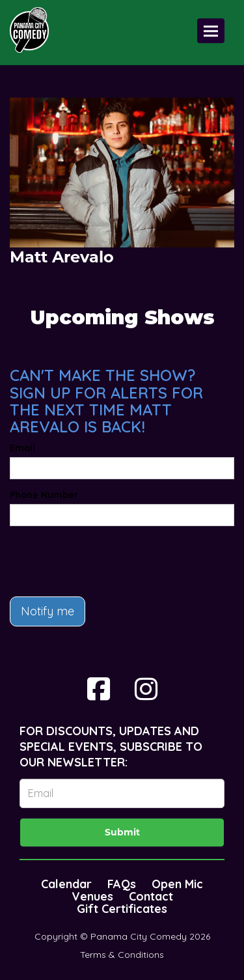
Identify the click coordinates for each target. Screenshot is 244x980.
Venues (92, 896)
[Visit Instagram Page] (146, 689)
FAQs (122, 884)
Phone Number (44, 495)
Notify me (47, 611)
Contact (151, 896)
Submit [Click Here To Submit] (122, 832)
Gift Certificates (122, 909)
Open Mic (177, 884)
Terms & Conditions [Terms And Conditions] (122, 955)
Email (22, 448)
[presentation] (109, 561)
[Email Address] (122, 793)
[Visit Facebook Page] (99, 689)
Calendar (66, 884)
